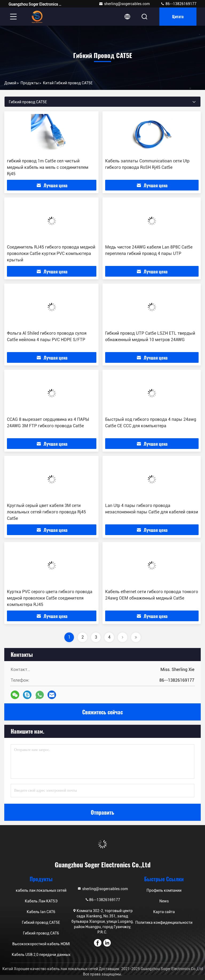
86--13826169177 (178, 4)
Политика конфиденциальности (164, 922)
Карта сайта (164, 912)
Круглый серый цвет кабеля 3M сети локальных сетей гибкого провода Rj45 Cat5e (46, 512)
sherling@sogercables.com (124, 4)
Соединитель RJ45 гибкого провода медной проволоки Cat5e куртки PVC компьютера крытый (51, 253)
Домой (10, 83)
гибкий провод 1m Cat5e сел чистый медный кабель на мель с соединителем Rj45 (48, 167)
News (164, 901)
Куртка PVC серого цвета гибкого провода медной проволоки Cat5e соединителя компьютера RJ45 (50, 598)
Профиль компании (164, 890)
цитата (178, 16)
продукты (30, 83)
